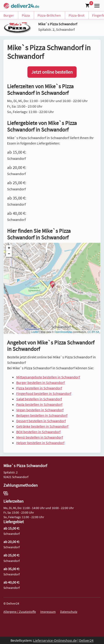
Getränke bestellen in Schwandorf (42, 426)
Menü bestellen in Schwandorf (40, 437)
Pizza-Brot (76, 15)
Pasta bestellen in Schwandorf (39, 404)
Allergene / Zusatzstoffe (20, 612)
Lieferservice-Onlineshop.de (55, 640)
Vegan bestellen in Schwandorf (40, 410)
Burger (9, 15)
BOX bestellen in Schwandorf (38, 432)
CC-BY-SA (93, 332)
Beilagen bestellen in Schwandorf (42, 415)
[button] (96, 5)
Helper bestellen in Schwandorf (40, 443)
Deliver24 (86, 640)
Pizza (26, 15)
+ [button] (9, 248)
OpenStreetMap (63, 332)
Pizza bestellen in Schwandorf (39, 388)
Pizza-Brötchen (49, 15)
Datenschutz (69, 612)
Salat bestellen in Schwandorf (39, 399)
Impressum (48, 612)
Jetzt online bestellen (52, 72)
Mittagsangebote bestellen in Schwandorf (48, 377)
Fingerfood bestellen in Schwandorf (44, 393)
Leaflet (35, 332)
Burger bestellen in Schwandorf (40, 383)
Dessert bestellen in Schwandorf (41, 421)
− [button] (9, 254)
